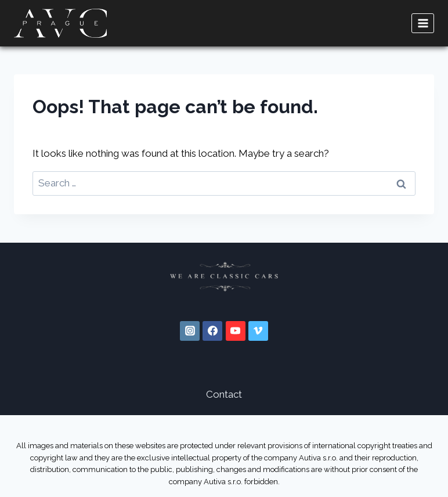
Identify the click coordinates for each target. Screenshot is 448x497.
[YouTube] (236, 331)
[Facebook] (212, 331)
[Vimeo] (258, 331)
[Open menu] (423, 23)
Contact (224, 394)
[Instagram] (190, 331)
